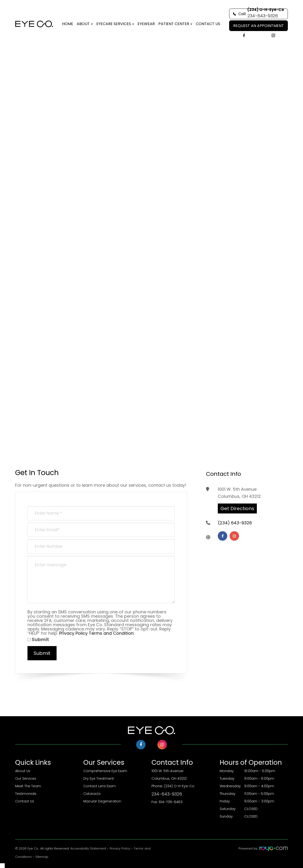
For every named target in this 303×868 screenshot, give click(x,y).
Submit (38, 639)
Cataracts (92, 794)
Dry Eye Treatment (99, 778)
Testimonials (26, 794)
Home (68, 24)
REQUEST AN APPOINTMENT (258, 26)
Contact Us (208, 24)
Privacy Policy (73, 633)
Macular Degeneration (103, 801)
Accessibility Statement (88, 848)
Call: (258, 14)
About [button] (85, 24)
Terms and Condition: (112, 633)
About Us (23, 771)
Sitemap (42, 857)
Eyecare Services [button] (115, 24)
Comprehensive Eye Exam (106, 771)
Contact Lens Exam (100, 786)
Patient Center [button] (175, 24)
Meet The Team (29, 786)
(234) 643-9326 (235, 525)
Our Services (26, 778)
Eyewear (146, 24)
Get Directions (237, 508)
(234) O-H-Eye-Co (186, 791)
